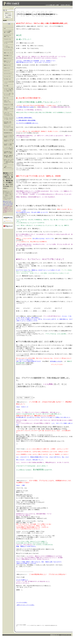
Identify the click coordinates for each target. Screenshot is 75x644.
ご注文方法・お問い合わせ (65, 5)
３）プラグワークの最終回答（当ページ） (27, 123)
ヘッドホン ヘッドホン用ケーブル (9, 47)
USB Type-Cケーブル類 (8, 105)
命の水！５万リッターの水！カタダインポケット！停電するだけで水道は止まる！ (9, 162)
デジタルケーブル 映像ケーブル (9, 36)
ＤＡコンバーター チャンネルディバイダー (9, 127)
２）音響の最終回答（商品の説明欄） (26, 120)
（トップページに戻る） (22, 602)
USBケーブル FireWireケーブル (8, 101)
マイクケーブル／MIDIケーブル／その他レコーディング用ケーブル (9, 90)
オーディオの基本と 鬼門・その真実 (9, 32)
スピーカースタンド (8, 73)
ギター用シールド (7, 79)
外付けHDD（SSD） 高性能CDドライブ (9, 123)
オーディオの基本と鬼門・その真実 (52, 5)
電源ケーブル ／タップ (8, 53)
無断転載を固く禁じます (55, 635)
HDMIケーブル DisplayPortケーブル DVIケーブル (9, 109)
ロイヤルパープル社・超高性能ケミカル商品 (9, 144)
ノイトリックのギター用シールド (9, 82)
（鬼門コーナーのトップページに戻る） (25, 605)
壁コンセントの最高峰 (8, 130)
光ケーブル (6, 98)
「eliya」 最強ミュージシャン (9, 167)
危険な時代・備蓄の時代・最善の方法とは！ (8, 156)
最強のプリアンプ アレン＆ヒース (9, 62)
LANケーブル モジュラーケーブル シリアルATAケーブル (9, 114)
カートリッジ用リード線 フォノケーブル (9, 94)
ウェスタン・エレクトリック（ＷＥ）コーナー (9, 119)
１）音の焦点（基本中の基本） (24, 118)
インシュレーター (7, 76)
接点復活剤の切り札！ (8, 133)
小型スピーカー (7, 68)
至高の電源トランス (8, 56)
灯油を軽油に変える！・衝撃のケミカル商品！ (9, 152)
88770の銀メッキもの (56, 361)
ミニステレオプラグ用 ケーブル (8, 43)
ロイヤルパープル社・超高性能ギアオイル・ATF (9, 140)
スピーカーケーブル (8, 50)
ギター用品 (6, 86)
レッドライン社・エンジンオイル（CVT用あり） (9, 148)
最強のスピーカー (7, 65)
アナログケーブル (7, 39)
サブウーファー (7, 71)
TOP (5, 28)
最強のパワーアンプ (8, 58)
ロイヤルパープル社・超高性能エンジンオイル (9, 136)
